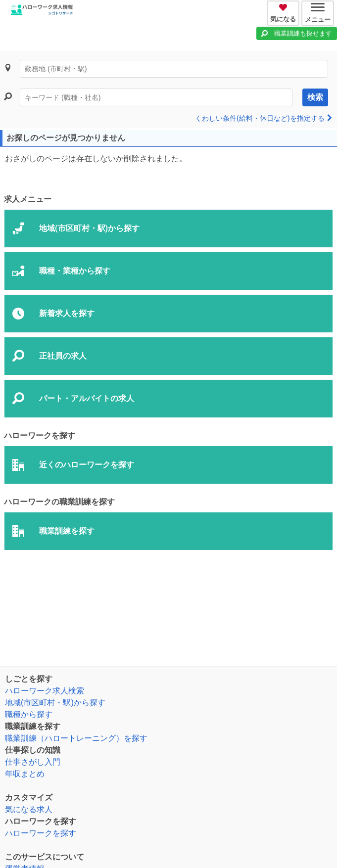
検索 (315, 97)
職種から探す (29, 714)
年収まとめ (25, 774)
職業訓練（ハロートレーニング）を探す (76, 738)
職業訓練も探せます (303, 33)
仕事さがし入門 (33, 762)
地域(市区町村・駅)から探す (55, 703)
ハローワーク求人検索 (45, 691)
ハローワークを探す (41, 833)
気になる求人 (29, 809)
